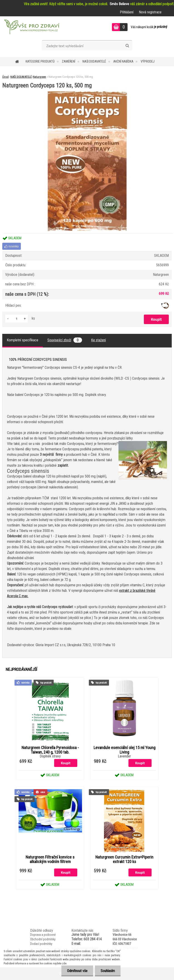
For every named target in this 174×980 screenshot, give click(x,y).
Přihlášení (127, 12)
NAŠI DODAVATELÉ (94, 61)
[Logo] (31, 28)
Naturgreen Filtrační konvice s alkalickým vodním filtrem (50, 859)
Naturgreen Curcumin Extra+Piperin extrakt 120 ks (124, 859)
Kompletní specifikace (23, 340)
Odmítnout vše (77, 971)
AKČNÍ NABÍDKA (123, 61)
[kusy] (17, 319)
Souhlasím (108, 971)
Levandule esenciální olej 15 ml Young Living (124, 750)
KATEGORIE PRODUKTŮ (40, 61)
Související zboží (65, 340)
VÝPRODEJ (148, 61)
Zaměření (69, 61)
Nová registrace (150, 12)
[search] (127, 46)
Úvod (5, 77)
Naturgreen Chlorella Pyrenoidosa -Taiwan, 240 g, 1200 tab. (50, 750)
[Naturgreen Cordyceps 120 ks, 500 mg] (87, 90)
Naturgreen (39, 77)
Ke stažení (98, 340)
